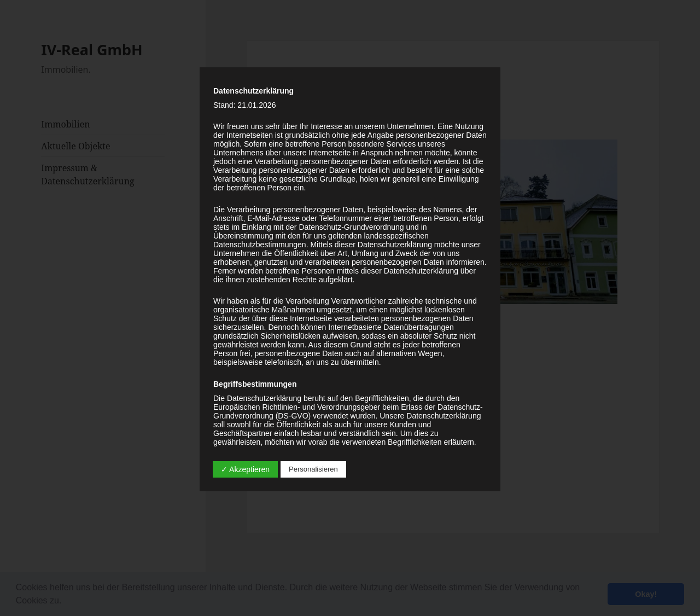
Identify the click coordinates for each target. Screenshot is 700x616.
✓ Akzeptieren (245, 469)
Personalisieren (313, 469)
